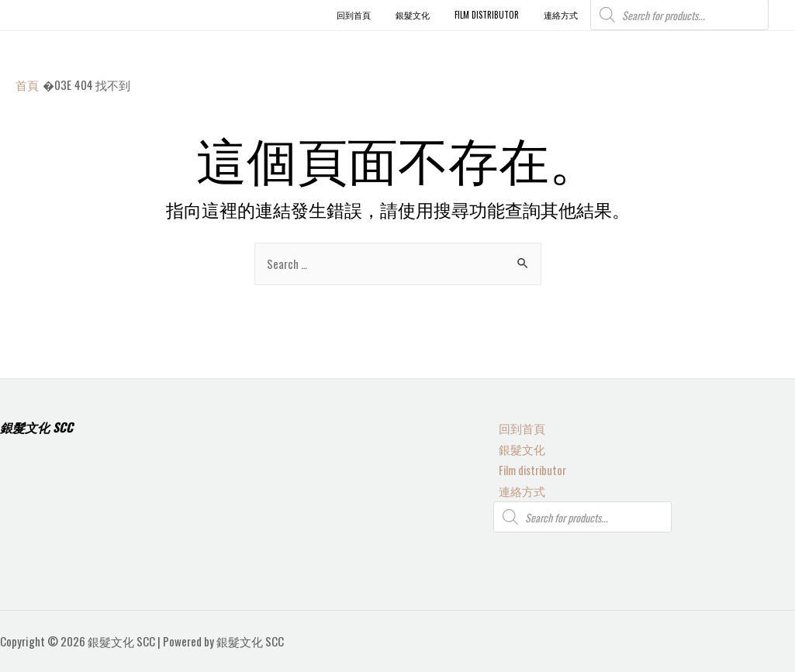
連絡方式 (517, 490)
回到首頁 (517, 426)
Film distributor (528, 468)
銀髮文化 (517, 446)
